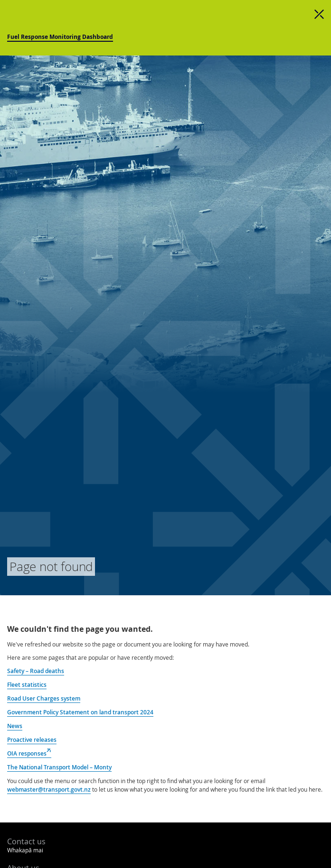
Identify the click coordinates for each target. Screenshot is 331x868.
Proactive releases (32, 740)
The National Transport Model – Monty (59, 767)
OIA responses (29, 754)
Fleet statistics (27, 685)
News (15, 726)
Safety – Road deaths (36, 671)
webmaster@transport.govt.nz (49, 790)
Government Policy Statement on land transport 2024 (80, 712)
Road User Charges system (44, 698)
